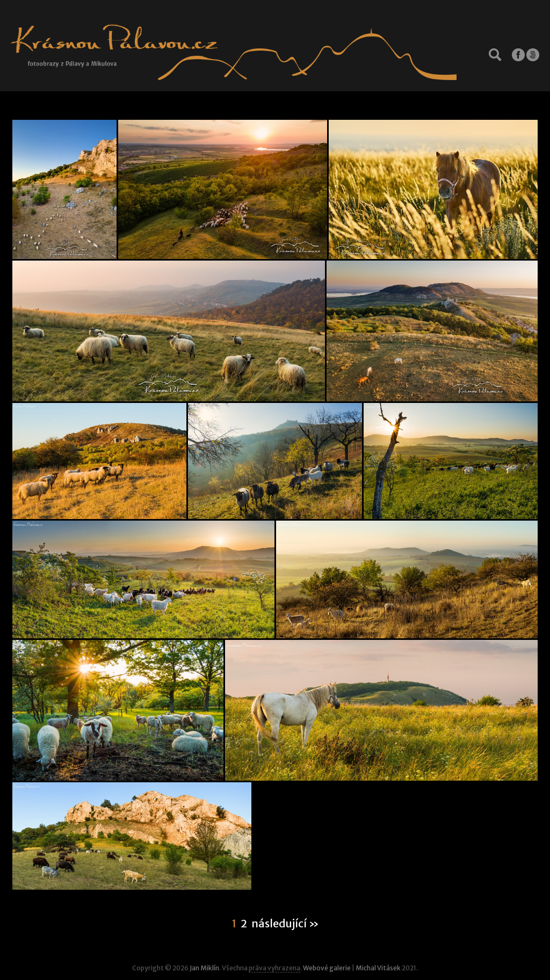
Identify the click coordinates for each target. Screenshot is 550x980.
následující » (285, 924)
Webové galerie (327, 968)
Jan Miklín (204, 968)
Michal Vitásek (378, 968)
